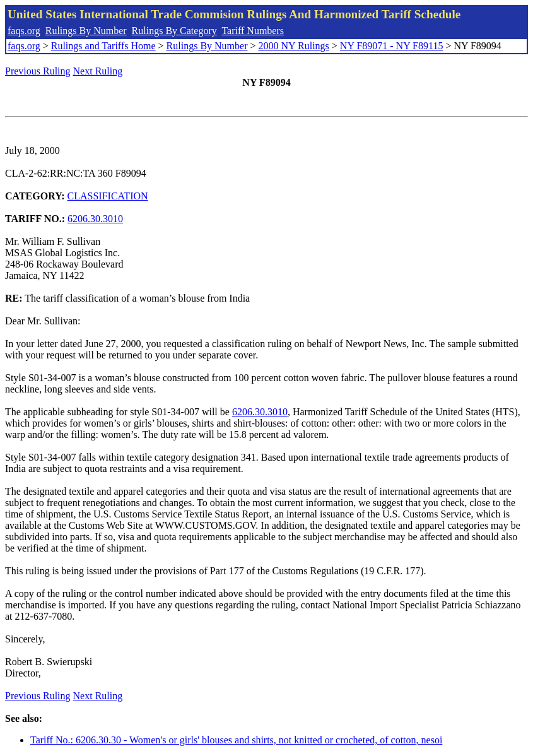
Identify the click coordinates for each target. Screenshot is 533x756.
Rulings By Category (174, 31)
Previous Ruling (38, 71)
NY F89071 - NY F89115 (392, 46)
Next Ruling (98, 71)
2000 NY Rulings (294, 46)
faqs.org (24, 31)
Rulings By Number (86, 31)
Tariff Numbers (253, 31)
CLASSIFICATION (108, 196)
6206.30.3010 (95, 219)
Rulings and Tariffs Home (103, 46)
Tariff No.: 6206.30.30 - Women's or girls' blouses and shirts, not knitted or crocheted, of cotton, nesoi (236, 740)
